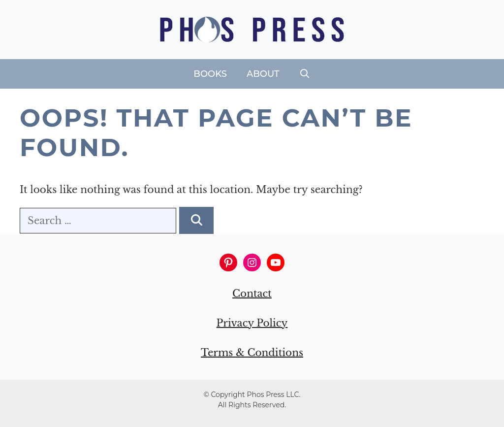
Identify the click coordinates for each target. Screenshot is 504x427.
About (263, 74)
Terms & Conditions (252, 353)
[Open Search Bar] (305, 74)
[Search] (196, 220)
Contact (252, 294)
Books (210, 74)
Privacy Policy (252, 323)
